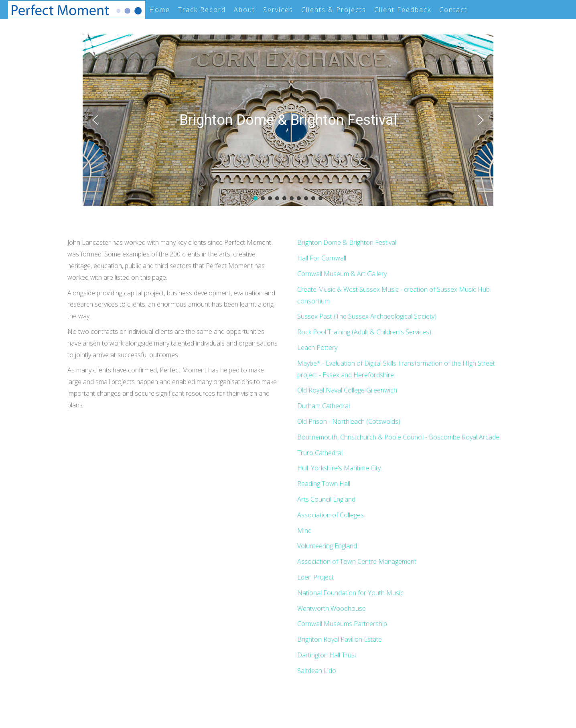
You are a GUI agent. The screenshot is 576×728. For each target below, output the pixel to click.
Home (160, 10)
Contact (453, 10)
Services (278, 10)
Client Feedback (403, 10)
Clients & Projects (334, 10)
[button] (95, 120)
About (244, 10)
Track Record (202, 10)
